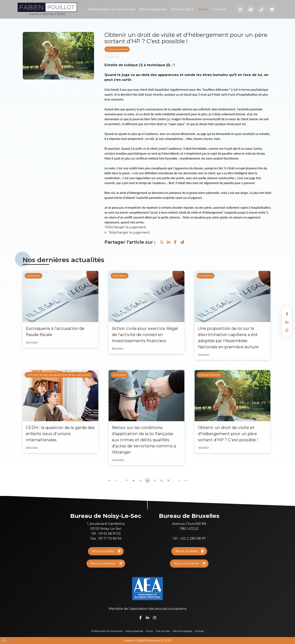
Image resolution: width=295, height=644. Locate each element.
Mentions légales (182, 631)
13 (168, 480)
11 (154, 480)
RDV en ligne (183, 9)
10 (148, 480)
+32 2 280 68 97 (193, 538)
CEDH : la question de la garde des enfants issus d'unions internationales (60, 434)
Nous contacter (103, 563)
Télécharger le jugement (125, 227)
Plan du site (163, 631)
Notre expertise (153, 9)
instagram (287, 330)
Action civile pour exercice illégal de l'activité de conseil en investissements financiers (145, 335)
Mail (272, 9)
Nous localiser (103, 551)
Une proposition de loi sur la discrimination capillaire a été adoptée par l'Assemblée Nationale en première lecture (228, 338)
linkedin (287, 322)
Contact (220, 9)
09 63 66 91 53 (109, 534)
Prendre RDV (240, 9)
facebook (287, 314)
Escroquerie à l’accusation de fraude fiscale (55, 332)
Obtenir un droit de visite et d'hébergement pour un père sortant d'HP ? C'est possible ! (228, 434)
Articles (199, 631)
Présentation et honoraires (111, 9)
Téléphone (261, 9)
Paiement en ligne (251, 9)
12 (162, 480)
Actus (203, 9)
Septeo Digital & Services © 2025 (148, 641)
